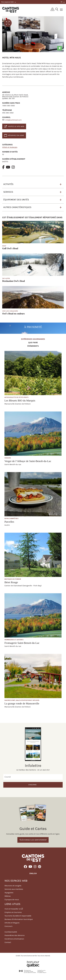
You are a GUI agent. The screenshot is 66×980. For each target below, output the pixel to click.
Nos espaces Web (9, 2)
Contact (8, 942)
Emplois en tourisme (13, 912)
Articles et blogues (12, 923)
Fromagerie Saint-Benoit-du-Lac (22, 643)
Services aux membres (14, 889)
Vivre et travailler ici (14, 909)
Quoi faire (33, 343)
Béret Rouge (11, 582)
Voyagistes (9, 893)
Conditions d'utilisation (14, 939)
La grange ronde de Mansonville (22, 703)
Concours (8, 926)
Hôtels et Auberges (10, 147)
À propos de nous (12, 900)
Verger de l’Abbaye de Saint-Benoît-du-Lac (28, 461)
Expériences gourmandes (33, 339)
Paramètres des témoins (15, 935)
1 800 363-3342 (8, 106)
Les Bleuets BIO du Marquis (20, 401)
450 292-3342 (8, 113)
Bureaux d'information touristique (19, 919)
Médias (8, 896)
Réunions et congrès (13, 886)
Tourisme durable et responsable (18, 916)
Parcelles (9, 522)
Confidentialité (11, 932)
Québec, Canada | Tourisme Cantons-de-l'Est (11, 10)
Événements (33, 346)
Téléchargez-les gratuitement (33, 840)
